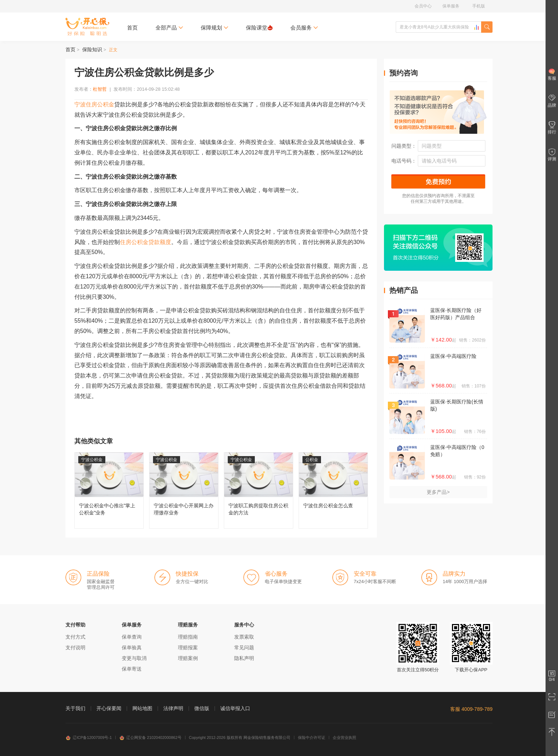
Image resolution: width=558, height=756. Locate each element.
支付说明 (75, 647)
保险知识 (92, 49)
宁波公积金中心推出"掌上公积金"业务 (109, 490)
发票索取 (244, 637)
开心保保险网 (87, 27)
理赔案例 (188, 658)
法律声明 (173, 708)
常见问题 (244, 647)
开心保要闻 (109, 708)
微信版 (202, 708)
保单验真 (132, 647)
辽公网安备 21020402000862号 (150, 738)
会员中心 (423, 6)
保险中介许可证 (312, 738)
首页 (132, 28)
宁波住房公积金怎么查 (333, 490)
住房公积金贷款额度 (146, 242)
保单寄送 (132, 669)
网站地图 (142, 708)
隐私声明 (244, 658)
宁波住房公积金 (94, 104)
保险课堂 (259, 28)
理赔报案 (188, 647)
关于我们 (75, 708)
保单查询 (132, 637)
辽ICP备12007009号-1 (89, 738)
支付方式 (75, 637)
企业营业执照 (344, 738)
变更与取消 (134, 658)
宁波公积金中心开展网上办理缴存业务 (184, 490)
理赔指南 (188, 637)
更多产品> (438, 492)
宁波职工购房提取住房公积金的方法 (259, 490)
